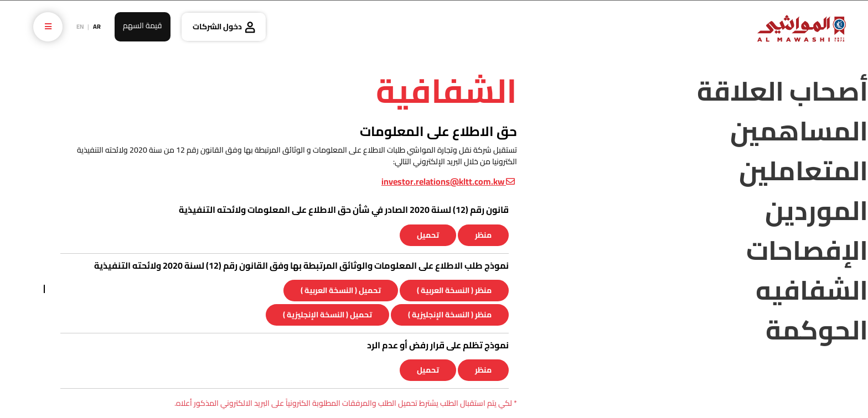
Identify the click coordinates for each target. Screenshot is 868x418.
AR (97, 27)
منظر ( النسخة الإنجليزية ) (450, 315)
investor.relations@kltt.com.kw (448, 181)
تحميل (428, 235)
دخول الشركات (217, 27)
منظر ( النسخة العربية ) (454, 290)
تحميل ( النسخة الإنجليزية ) (327, 315)
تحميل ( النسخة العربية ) (341, 290)
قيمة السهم (143, 25)
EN (80, 27)
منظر (483, 235)
